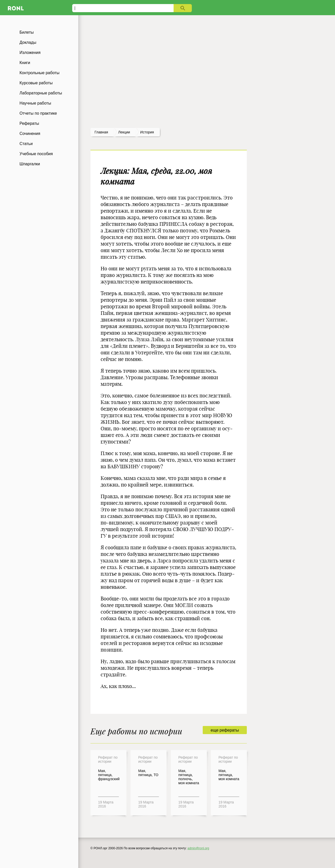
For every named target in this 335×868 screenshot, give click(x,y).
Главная (101, 132)
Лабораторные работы (41, 93)
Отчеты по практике (38, 113)
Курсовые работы (36, 83)
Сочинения (30, 134)
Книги (25, 63)
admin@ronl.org (198, 848)
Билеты (27, 32)
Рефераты (29, 123)
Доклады (28, 42)
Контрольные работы (40, 73)
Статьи (26, 144)
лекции (124, 132)
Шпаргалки (30, 164)
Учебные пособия (36, 154)
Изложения (30, 53)
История (147, 132)
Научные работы (35, 103)
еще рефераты (225, 730)
